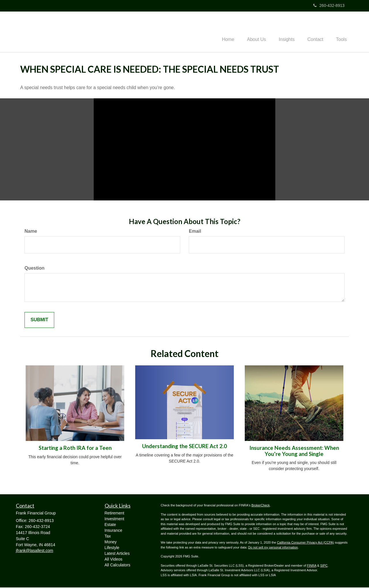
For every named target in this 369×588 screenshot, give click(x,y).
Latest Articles (117, 554)
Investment (114, 519)
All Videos (114, 560)
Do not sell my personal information (273, 548)
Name (31, 232)
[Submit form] (39, 321)
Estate (110, 525)
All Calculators (117, 566)
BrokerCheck (261, 506)
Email (195, 232)
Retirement (114, 514)
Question (34, 269)
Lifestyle (112, 548)
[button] (251, 32)
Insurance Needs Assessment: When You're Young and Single (294, 451)
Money (111, 542)
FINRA (312, 566)
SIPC (324, 566)
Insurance (113, 531)
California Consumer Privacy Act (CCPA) (306, 543)
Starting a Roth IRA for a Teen (75, 448)
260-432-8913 (329, 5)
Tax (108, 537)
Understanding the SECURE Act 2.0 (184, 447)
